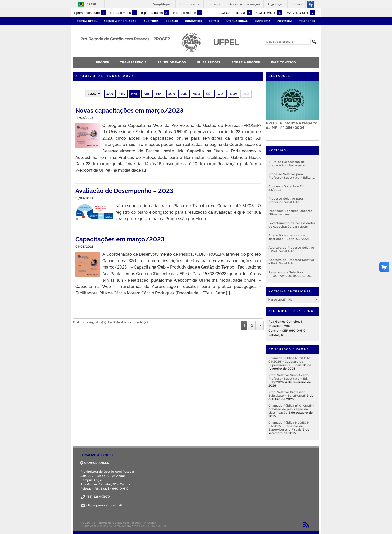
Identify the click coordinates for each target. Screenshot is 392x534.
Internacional (237, 21)
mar (135, 94)
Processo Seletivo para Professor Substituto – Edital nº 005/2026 (292, 176)
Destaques (279, 76)
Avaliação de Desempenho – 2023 (124, 190)
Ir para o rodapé (187, 13)
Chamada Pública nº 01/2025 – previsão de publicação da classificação (291, 409)
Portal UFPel (87, 21)
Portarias (285, 21)
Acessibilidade (236, 13)
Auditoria (151, 21)
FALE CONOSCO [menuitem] (283, 62)
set (209, 94)
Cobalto (172, 21)
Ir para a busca (155, 13)
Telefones (307, 21)
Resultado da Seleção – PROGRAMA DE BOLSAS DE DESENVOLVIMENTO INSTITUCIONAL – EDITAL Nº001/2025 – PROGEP (290, 274)
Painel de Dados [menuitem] (172, 62)
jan (110, 94)
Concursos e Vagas (289, 349)
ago (196, 94)
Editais (214, 21)
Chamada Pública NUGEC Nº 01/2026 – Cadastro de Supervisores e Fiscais (290, 361)
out (221, 94)
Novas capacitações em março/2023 (129, 110)
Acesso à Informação (120, 21)
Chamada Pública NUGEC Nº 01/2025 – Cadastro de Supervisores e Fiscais (290, 426)
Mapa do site (301, 13)
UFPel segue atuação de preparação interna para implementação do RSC (287, 164)
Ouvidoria (263, 21)
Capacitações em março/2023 (120, 239)
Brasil (87, 4)
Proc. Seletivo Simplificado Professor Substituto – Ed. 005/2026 (289, 378)
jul (184, 94)
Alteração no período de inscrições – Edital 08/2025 (289, 237)
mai (159, 94)
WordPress (104, 526)
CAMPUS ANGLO (95, 463)
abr (147, 94)
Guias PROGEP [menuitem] (209, 62)
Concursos (194, 21)
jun (172, 94)
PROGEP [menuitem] (102, 62)
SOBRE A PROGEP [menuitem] (246, 62)
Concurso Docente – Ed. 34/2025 (286, 188)
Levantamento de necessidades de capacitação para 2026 (292, 225)
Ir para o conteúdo (90, 13)
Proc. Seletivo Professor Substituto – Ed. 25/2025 (287, 394)
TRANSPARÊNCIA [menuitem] (133, 62)
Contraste (269, 13)
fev (122, 94)
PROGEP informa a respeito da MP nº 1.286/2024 (292, 125)
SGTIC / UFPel (156, 526)
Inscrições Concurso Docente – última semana (292, 213)
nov (234, 94)
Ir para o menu (123, 13)
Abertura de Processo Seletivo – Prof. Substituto (291, 249)
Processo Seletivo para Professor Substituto (286, 200)
